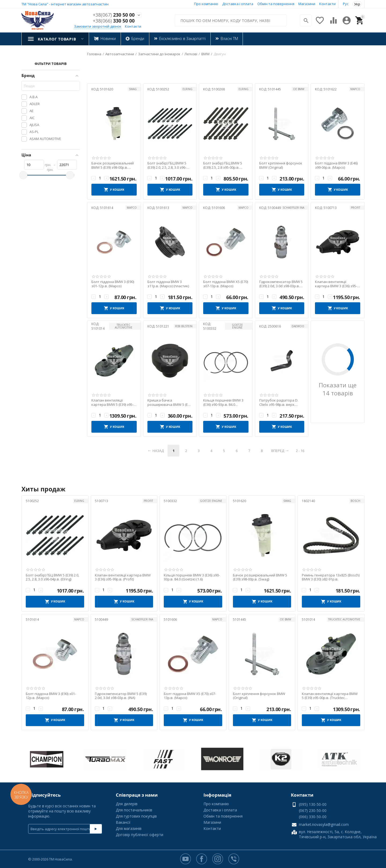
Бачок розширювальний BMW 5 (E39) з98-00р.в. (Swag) (113, 165)
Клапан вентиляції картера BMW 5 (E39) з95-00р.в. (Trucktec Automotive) (112, 402)
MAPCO (355, 89)
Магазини (307, 4)
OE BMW (299, 89)
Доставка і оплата (238, 4)
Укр (357, 4)
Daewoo (298, 326)
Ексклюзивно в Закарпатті (182, 38)
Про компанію (206, 4)
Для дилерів (127, 804)
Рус (346, 4)
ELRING (188, 89)
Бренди (138, 38)
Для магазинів (129, 828)
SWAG (133, 89)
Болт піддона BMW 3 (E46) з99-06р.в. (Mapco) (336, 165)
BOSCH (355, 501)
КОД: (95, 89)
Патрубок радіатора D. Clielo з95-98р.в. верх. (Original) (279, 402)
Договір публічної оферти (140, 835)
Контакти (327, 4)
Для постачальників (134, 810)
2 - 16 (300, 451)
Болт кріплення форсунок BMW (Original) (281, 165)
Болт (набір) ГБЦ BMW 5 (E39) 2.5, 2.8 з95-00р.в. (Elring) (223, 165)
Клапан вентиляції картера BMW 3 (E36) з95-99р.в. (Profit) (336, 284)
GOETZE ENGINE (237, 326)
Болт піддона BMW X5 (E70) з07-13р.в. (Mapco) (226, 284)
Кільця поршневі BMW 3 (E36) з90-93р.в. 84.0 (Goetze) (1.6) (223, 402)
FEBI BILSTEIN (184, 326)
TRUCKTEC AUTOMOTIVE (124, 326)
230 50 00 (114, 15)
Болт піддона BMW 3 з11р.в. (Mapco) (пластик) (168, 284)
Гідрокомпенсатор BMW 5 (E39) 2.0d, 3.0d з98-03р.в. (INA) (281, 284)
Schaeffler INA (293, 208)
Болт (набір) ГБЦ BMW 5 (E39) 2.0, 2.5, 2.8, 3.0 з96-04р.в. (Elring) (167, 165)
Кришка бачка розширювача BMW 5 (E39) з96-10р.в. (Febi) (170, 402)
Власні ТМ (229, 38)
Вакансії (123, 822)
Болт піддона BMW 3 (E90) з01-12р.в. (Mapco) (113, 284)
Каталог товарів (57, 39)
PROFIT (356, 208)
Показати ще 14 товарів (338, 389)
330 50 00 (114, 21)
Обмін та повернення (276, 4)
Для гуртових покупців (136, 816)
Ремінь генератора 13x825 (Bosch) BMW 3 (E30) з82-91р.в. (331, 577)
